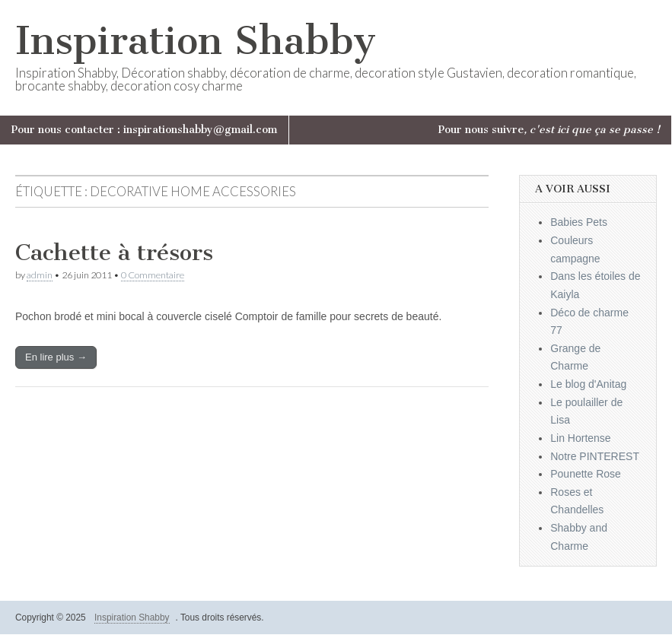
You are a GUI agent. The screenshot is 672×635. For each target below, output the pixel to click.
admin (40, 275)
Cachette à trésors (114, 252)
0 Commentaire (153, 275)
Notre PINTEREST (595, 456)
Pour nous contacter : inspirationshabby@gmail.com (144, 130)
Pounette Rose (586, 474)
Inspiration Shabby (196, 41)
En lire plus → (56, 357)
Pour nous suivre (549, 130)
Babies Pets (579, 222)
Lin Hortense (580, 438)
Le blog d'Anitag (588, 384)
